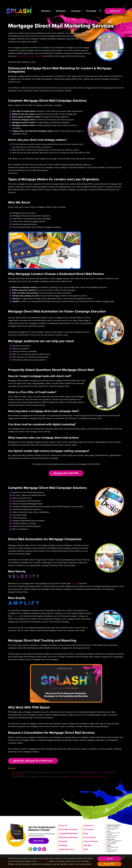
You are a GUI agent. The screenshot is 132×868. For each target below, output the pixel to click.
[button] (100, 11)
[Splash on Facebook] (30, 849)
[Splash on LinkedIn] (40, 849)
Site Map (88, 845)
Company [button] (76, 11)
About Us (63, 825)
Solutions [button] (46, 11)
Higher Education (67, 849)
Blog (86, 833)
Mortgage (63, 845)
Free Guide (91, 11)
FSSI (86, 849)
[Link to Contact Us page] (115, 11)
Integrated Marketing (68, 833)
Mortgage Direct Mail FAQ (66, 473)
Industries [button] (61, 11)
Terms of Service (91, 841)
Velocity (74, 583)
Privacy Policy (90, 837)
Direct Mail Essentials (68, 829)
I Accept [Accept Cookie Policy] (109, 859)
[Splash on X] (35, 849)
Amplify (15, 616)
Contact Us (89, 825)
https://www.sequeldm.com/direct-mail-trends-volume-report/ (87, 777)
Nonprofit (63, 841)
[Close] (123, 858)
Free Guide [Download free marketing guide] (39, 841)
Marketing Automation (69, 837)
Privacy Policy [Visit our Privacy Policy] (43, 861)
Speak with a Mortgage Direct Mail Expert (33, 761)
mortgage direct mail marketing (30, 56)
